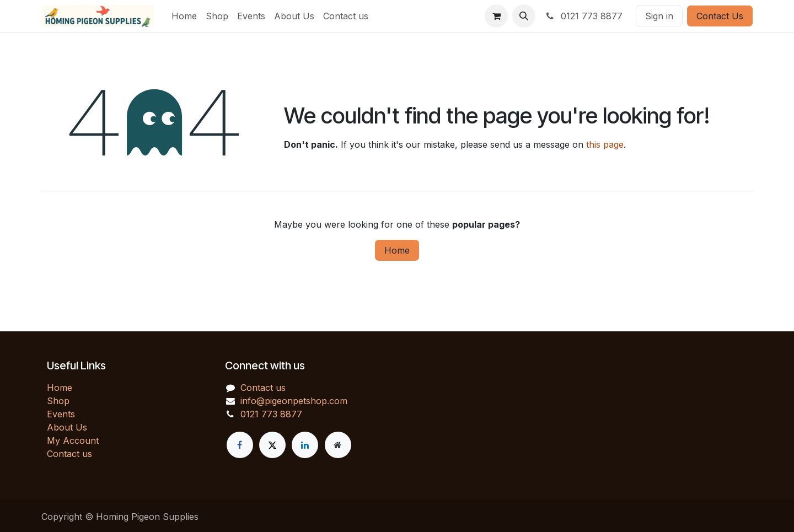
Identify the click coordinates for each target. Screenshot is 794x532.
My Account (73, 440)
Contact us (69, 454)
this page (605, 144)
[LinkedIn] (305, 445)
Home (397, 250)
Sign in (659, 16)
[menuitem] (184, 16)
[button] (524, 16)
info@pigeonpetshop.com (294, 401)
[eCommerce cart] (496, 16)
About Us (67, 427)
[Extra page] (338, 445)
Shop (58, 401)
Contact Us (720, 16)
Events (61, 414)
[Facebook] (240, 445)
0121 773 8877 (583, 16)
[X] (272, 445)
